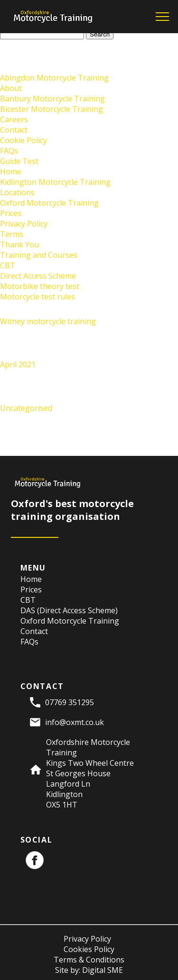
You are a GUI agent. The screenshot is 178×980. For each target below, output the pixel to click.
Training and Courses (39, 255)
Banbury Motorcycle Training (52, 99)
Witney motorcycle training (48, 321)
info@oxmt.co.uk (75, 722)
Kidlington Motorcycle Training (55, 182)
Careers (14, 119)
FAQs (9, 151)
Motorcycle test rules (37, 297)
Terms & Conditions (89, 960)
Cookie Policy (23, 140)
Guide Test (19, 161)
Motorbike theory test (40, 286)
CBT (8, 265)
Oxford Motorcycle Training (49, 203)
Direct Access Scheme (38, 276)
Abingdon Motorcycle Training (54, 78)
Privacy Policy (24, 224)
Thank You (19, 245)
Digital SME (103, 970)
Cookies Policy (89, 949)
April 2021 (18, 364)
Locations (17, 192)
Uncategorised (26, 408)
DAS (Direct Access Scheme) (69, 610)
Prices (11, 213)
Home (11, 172)
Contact (14, 130)
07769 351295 (70, 702)
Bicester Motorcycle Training (52, 109)
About (11, 88)
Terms (12, 234)
